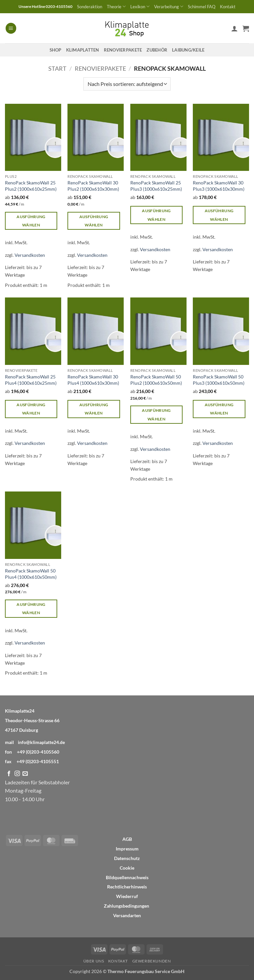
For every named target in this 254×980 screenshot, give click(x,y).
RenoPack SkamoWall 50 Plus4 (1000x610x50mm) (31, 574)
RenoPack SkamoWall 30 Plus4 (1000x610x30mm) (93, 380)
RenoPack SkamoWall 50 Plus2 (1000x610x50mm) (156, 380)
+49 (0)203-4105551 (38, 761)
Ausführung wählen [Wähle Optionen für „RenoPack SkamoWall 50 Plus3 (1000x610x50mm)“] (219, 409)
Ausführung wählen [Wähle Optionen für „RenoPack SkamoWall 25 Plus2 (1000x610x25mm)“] (31, 221)
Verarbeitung (169, 6)
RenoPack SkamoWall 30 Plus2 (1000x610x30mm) (93, 186)
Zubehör (157, 50)
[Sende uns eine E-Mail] (25, 774)
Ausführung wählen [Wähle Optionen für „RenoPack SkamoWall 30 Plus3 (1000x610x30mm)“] (219, 215)
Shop (56, 50)
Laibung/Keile (188, 50)
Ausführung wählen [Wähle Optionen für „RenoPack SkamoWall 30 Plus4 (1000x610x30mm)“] (94, 409)
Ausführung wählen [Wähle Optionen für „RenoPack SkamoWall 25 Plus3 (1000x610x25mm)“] (156, 215)
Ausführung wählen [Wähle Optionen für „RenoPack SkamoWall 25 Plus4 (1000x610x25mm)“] (31, 409)
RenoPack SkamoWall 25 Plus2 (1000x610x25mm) (31, 186)
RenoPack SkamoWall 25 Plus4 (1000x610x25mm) (31, 380)
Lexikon (140, 6)
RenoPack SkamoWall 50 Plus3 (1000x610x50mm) (219, 380)
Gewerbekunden (152, 961)
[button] (11, 28)
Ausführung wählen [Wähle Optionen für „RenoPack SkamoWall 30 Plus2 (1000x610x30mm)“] (94, 221)
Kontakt (228, 7)
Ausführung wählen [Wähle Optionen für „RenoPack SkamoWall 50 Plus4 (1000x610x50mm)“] (31, 608)
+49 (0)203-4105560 (38, 752)
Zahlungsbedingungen (127, 906)
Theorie (116, 6)
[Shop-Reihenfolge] (127, 84)
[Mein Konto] (234, 28)
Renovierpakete (123, 50)
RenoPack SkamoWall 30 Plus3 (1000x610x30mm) (219, 186)
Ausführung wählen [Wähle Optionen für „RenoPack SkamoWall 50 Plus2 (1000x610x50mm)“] (156, 414)
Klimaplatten (83, 50)
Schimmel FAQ (202, 7)
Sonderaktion (90, 7)
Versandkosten (30, 255)
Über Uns (94, 961)
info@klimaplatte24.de (41, 742)
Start (57, 68)
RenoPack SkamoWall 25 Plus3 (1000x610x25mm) (156, 186)
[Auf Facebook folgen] (9, 774)
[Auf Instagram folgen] (17, 774)
